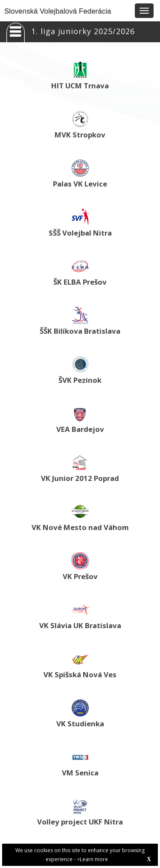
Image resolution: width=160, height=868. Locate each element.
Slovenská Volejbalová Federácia (58, 11)
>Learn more (92, 859)
